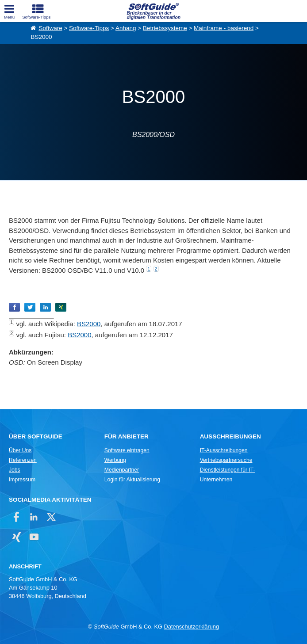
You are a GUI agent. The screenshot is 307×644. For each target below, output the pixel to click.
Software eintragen (127, 450)
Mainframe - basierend (224, 28)
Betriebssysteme (165, 28)
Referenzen (23, 460)
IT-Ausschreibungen (224, 450)
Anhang (126, 28)
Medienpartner (122, 470)
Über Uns (20, 450)
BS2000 (89, 324)
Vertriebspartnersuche (226, 460)
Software (50, 28)
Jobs (15, 470)
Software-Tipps (89, 28)
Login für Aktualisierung (132, 480)
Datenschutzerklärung (192, 627)
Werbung (115, 460)
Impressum (22, 480)
